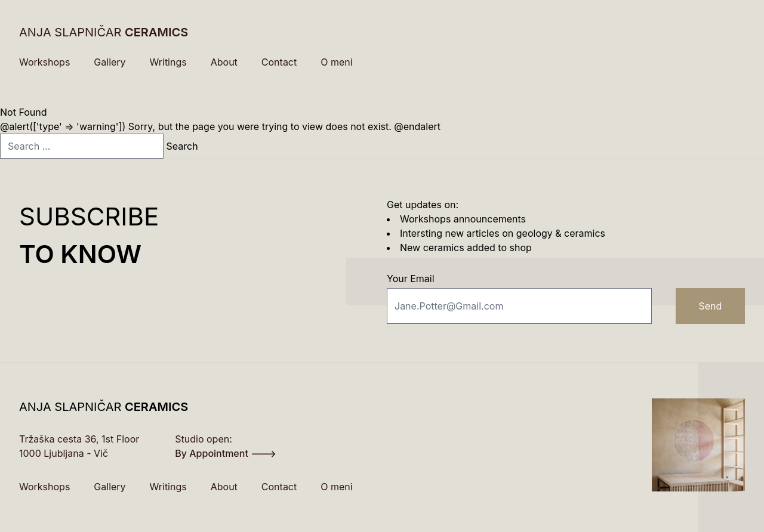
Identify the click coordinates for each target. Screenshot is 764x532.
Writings (168, 62)
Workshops (44, 62)
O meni (336, 62)
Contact (279, 62)
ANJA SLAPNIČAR (104, 32)
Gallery (110, 62)
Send (710, 306)
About (224, 62)
